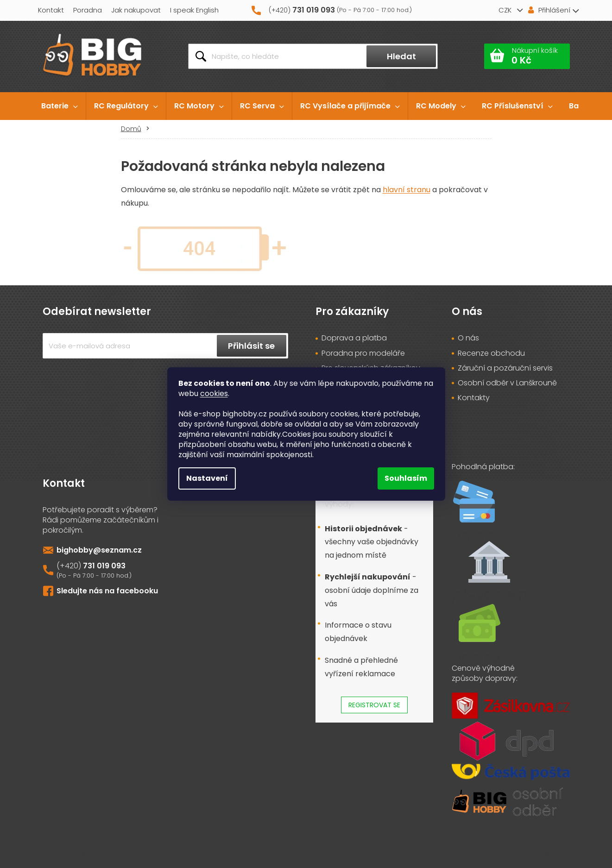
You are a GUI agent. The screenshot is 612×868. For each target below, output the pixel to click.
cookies (214, 393)
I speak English (194, 10)
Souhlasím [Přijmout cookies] (406, 478)
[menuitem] (60, 106)
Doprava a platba (354, 338)
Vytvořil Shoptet (552, 854)
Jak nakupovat (136, 10)
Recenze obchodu (491, 353)
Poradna (88, 10)
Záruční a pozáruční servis (505, 368)
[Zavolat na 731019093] (333, 10)
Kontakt (51, 10)
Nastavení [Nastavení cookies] (207, 478)
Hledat (401, 56)
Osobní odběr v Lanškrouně (507, 383)
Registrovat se (374, 705)
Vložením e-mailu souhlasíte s (165, 372)
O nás (468, 338)
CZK (506, 10)
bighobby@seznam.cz (99, 550)
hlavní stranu (407, 190)
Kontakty (474, 398)
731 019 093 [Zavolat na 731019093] (104, 566)
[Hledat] (313, 56)
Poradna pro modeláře (363, 353)
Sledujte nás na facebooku (107, 591)
